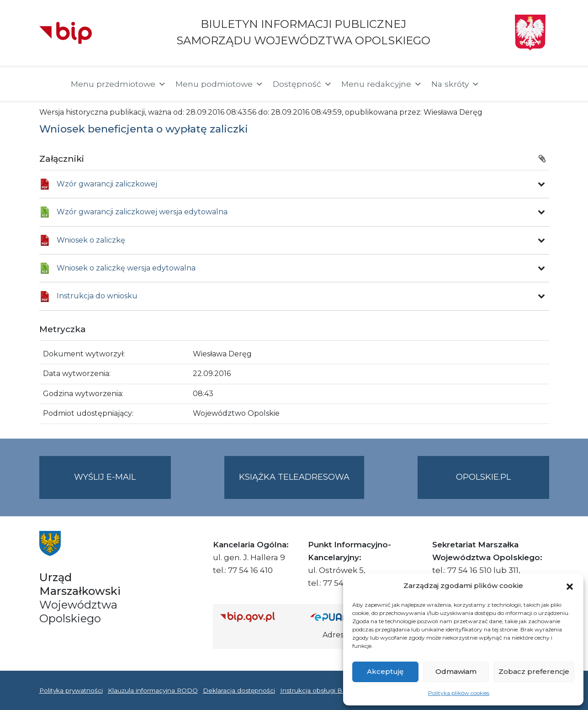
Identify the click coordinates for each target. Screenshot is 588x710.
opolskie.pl (483, 477)
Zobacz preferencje (534, 671)
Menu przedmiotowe (119, 84)
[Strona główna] (50, 84)
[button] (570, 586)
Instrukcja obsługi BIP (315, 690)
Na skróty (456, 84)
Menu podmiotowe (220, 84)
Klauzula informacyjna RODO (153, 690)
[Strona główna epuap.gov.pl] (340, 617)
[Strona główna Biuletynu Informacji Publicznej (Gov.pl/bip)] (258, 617)
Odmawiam (456, 671)
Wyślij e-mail (122, 485)
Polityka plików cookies (459, 693)
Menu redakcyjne (382, 84)
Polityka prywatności (71, 690)
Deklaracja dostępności (239, 690)
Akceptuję (385, 671)
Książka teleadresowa (294, 477)
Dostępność (302, 84)
